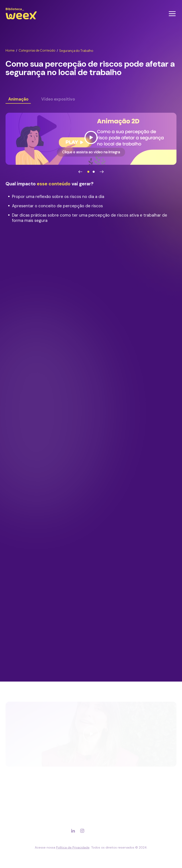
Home (11, 50)
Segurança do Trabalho (76, 50)
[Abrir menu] (172, 14)
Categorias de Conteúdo (38, 50)
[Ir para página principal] (21, 19)
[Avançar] (102, 172)
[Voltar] (80, 172)
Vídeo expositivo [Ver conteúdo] (58, 99)
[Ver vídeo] (91, 139)
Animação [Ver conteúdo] (18, 99)
